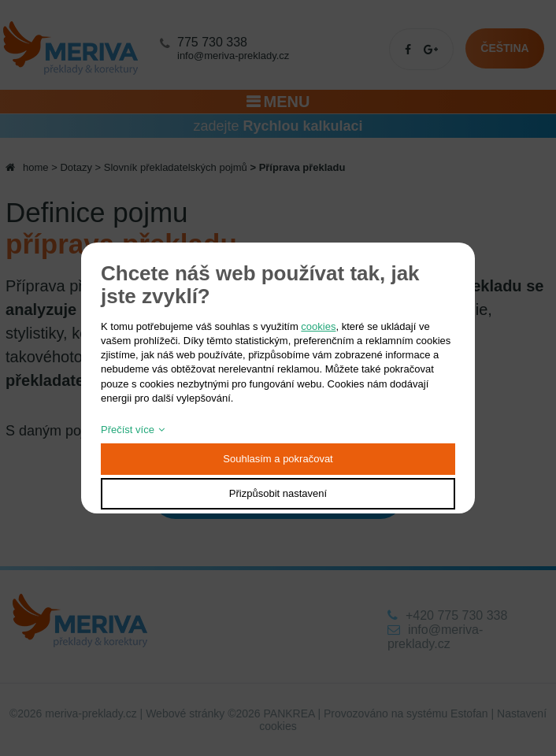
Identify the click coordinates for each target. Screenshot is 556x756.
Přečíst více (128, 430)
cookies (318, 326)
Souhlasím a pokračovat (278, 459)
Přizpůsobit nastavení (278, 493)
